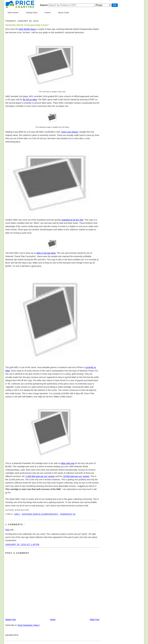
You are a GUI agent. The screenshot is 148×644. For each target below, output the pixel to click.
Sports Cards (64, 13)
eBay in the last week (46, 253)
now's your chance (70, 132)
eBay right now (68, 463)
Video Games (13, 13)
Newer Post (11, 620)
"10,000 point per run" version (76, 476)
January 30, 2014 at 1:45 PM (22, 544)
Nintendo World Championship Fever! (27, 25)
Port (8, 530)
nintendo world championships (40, 514)
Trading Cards (32, 13)
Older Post (95, 620)
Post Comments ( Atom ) (29, 625)
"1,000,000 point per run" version (40, 476)
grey (17, 514)
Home (53, 620)
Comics (48, 13)
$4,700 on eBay (30, 100)
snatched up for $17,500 (72, 220)
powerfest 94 (68, 514)
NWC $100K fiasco (27, 29)
